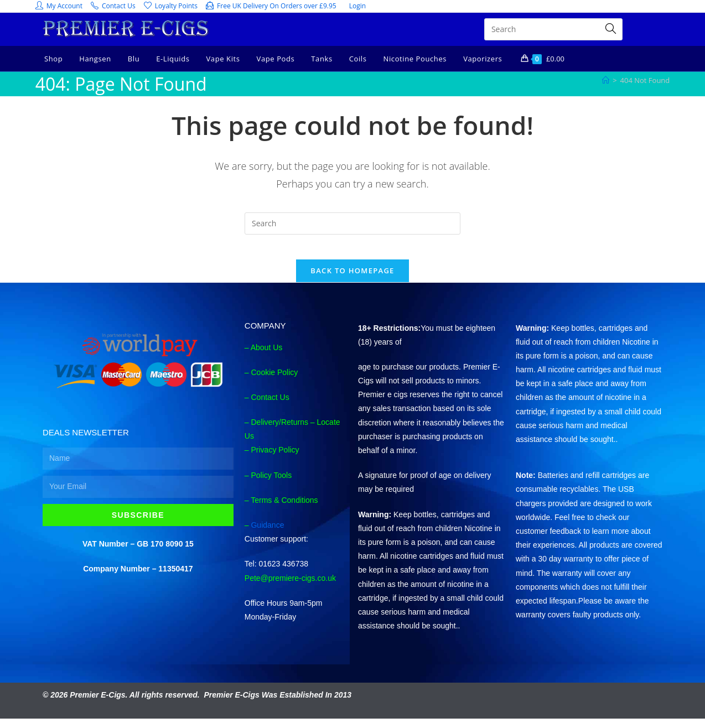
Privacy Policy (275, 459)
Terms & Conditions (284, 509)
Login (357, 6)
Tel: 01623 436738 (276, 573)
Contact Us (270, 406)
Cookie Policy (274, 381)
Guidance (267, 534)
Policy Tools (271, 484)
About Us (267, 356)
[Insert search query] (352, 223)
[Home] (606, 80)
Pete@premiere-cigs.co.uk (290, 587)
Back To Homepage (352, 279)
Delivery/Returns (279, 431)
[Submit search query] (611, 29)
